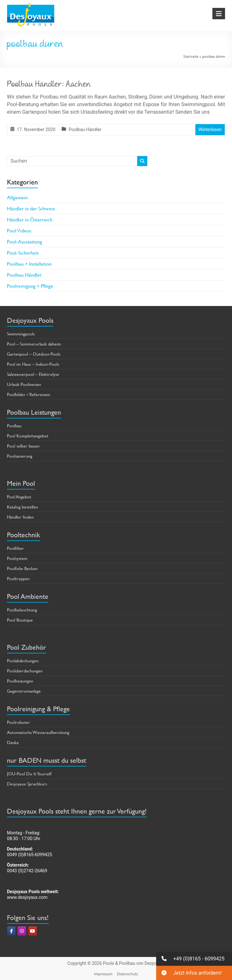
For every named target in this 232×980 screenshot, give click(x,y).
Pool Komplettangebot (28, 436)
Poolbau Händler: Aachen (49, 85)
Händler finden (20, 517)
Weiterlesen (210, 129)
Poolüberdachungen (25, 671)
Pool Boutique (20, 620)
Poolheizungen (20, 681)
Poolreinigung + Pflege (30, 286)
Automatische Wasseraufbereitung (38, 732)
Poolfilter (15, 548)
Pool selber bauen (23, 446)
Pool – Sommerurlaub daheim (34, 344)
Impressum (103, 974)
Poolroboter (18, 722)
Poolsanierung (20, 456)
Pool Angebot (19, 497)
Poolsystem (17, 558)
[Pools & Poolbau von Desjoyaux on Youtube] (33, 931)
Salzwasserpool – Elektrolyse (33, 374)
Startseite (191, 56)
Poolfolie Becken (22, 568)
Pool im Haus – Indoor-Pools (33, 364)
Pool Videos (19, 230)
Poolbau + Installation (29, 264)
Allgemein (17, 197)
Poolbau (14, 426)
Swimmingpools (21, 334)
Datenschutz (128, 974)
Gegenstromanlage (24, 691)
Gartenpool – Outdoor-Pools (34, 354)
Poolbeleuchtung (22, 610)
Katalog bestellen (22, 507)
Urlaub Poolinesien (24, 384)
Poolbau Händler (85, 129)
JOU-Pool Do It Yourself (29, 774)
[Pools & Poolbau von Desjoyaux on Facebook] (11, 931)
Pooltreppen (18, 578)
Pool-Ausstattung (24, 241)
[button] (194, 959)
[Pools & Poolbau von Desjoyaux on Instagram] (22, 931)
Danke (13, 742)
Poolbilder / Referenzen (29, 394)
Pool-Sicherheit (23, 253)
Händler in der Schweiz (31, 208)
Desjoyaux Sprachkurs (27, 784)
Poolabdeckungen (23, 661)
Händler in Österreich (30, 219)
